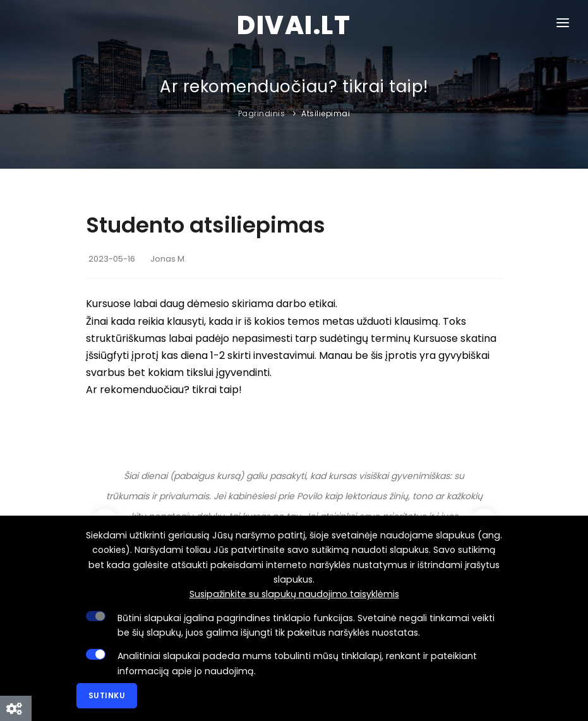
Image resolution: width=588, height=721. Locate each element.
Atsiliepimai (326, 113)
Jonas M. (168, 259)
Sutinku (107, 695)
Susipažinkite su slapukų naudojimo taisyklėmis (294, 594)
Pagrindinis (262, 113)
